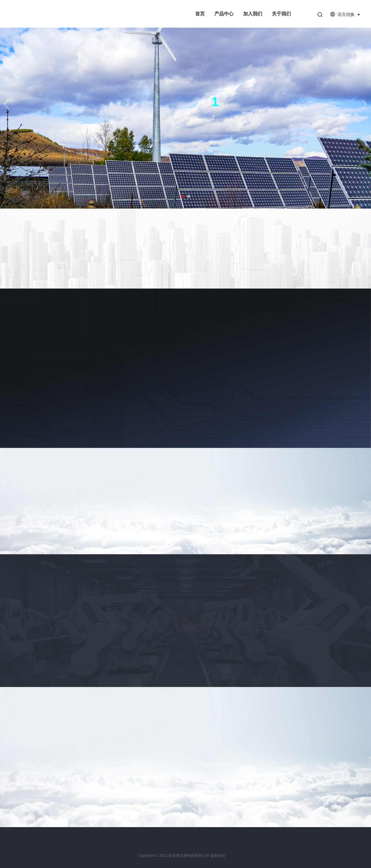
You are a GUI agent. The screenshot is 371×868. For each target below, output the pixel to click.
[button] (7, 104)
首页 (200, 14)
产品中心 (224, 14)
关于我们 (281, 14)
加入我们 (253, 14)
